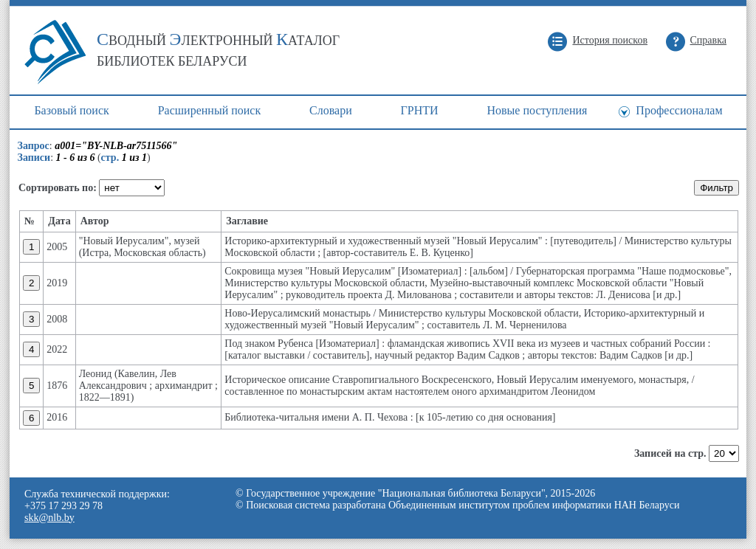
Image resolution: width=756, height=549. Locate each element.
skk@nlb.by (49, 518)
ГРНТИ (420, 110)
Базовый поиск (71, 110)
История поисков (610, 40)
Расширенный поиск (210, 110)
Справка (708, 40)
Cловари (331, 110)
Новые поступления (537, 110)
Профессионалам (679, 110)
